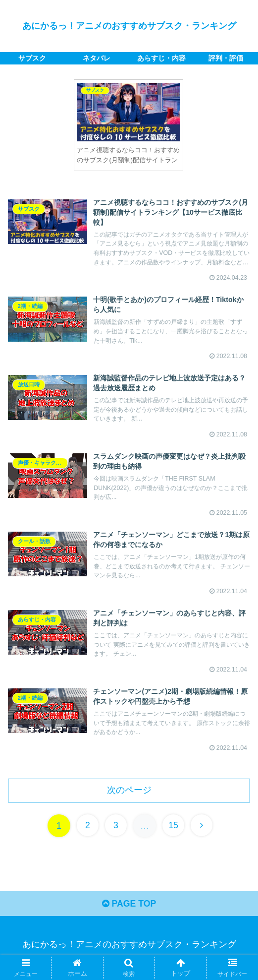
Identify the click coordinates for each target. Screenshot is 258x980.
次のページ (129, 796)
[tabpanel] (129, 125)
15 (174, 832)
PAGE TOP (129, 911)
